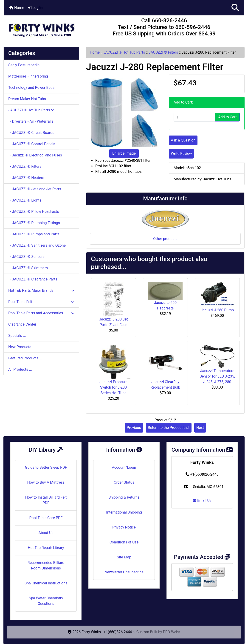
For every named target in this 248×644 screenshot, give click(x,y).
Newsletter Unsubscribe (124, 572)
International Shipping (124, 512)
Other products (165, 239)
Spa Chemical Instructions (46, 583)
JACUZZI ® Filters (163, 52)
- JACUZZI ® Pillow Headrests (34, 212)
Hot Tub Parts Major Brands (41, 290)
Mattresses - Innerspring (28, 76)
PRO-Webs (172, 632)
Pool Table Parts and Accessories (41, 313)
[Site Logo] (44, 28)
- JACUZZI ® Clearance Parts (33, 279)
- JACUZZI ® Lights (25, 200)
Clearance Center (22, 324)
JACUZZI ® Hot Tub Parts (124, 52)
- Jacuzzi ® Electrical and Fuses (35, 155)
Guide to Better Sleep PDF (46, 467)
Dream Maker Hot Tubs (27, 99)
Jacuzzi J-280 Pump (217, 310)
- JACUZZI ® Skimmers (28, 268)
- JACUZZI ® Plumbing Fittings (34, 223)
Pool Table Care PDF (46, 518)
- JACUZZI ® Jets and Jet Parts (35, 189)
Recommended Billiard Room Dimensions (46, 565)
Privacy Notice (124, 527)
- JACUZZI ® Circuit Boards (31, 133)
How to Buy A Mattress (46, 482)
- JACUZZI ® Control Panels (32, 144)
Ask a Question (183, 140)
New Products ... (22, 347)
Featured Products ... (25, 358)
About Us (46, 533)
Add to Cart (227, 117)
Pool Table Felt (41, 302)
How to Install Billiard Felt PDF (46, 500)
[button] (235, 8)
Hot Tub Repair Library (46, 548)
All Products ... (20, 369)
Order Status (124, 482)
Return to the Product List (169, 428)
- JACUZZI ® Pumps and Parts (34, 234)
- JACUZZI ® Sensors (26, 257)
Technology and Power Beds (31, 88)
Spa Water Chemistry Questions (46, 601)
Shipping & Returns (124, 497)
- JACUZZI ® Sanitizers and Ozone (37, 245)
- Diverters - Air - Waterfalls (31, 121)
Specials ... (17, 336)
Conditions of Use (124, 542)
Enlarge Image (124, 153)
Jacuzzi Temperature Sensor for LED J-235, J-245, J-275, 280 (217, 376)
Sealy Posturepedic (24, 65)
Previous (134, 428)
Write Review (181, 154)
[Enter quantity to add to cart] (194, 117)
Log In (35, 8)
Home (17, 8)
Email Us (202, 501)
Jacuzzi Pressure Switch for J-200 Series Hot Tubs (113, 387)
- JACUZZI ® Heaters (26, 178)
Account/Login (124, 467)
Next (200, 428)
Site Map (124, 557)
